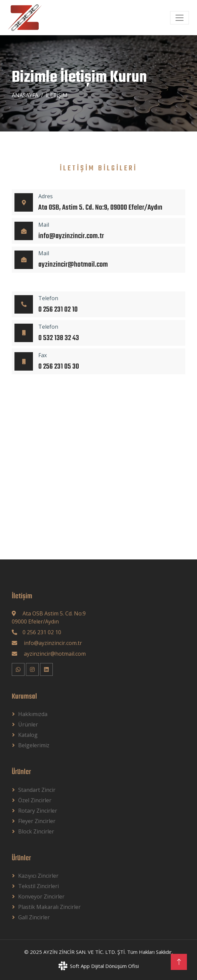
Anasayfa (25, 95)
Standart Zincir (37, 790)
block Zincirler (36, 831)
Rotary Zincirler (38, 811)
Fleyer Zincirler (37, 821)
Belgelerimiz (34, 745)
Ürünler (28, 724)
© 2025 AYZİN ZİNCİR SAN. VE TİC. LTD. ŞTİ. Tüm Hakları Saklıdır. (98, 952)
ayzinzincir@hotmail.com (54, 654)
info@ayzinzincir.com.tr (52, 643)
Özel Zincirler (35, 800)
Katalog (28, 735)
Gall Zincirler (34, 917)
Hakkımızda (33, 714)
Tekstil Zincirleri (38, 886)
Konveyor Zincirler (41, 896)
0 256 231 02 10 (42, 632)
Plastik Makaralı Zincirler (49, 907)
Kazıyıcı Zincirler (38, 876)
